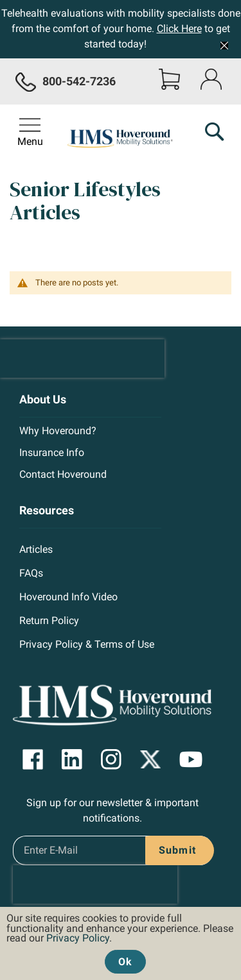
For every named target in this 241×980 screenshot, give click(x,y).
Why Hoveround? (58, 431)
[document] (121, 940)
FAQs (31, 573)
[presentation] (82, 359)
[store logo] (121, 140)
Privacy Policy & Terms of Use (87, 644)
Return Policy (49, 621)
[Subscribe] (175, 850)
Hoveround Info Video (68, 597)
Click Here (179, 29)
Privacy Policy (78, 938)
